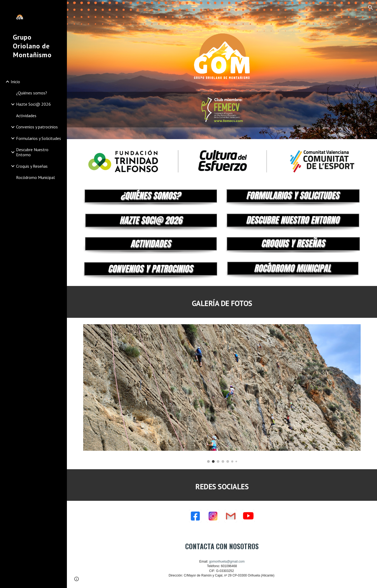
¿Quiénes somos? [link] (32, 93)
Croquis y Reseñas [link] (32, 166)
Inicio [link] (15, 82)
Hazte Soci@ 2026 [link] (33, 104)
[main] (222, 302)
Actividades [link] (26, 116)
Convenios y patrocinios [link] (37, 127)
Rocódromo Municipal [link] (35, 177)
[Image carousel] (222, 394)
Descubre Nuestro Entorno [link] (32, 152)
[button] (371, 7)
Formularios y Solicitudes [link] (39, 138)
